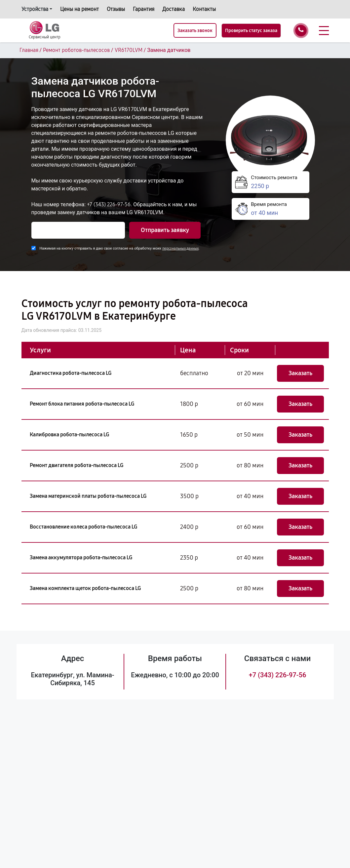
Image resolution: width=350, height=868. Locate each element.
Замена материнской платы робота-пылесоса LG (88, 496)
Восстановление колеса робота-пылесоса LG (83, 527)
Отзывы (116, 9)
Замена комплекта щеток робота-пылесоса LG (85, 588)
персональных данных (180, 248)
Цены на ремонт (79, 9)
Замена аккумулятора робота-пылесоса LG (81, 557)
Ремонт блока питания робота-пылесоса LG (82, 404)
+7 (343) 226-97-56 (109, 204)
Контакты (204, 9)
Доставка (174, 9)
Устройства (35, 9)
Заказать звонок (195, 31)
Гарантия (144, 9)
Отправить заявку (165, 230)
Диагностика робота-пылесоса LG (71, 373)
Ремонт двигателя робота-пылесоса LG (77, 465)
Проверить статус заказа (251, 31)
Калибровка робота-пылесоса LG (69, 434)
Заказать (300, 373)
